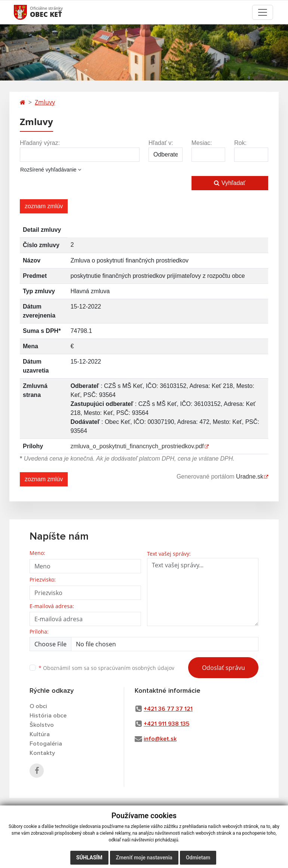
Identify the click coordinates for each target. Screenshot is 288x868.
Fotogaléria (46, 744)
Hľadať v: (161, 143)
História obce (48, 716)
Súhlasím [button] (89, 858)
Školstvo (42, 725)
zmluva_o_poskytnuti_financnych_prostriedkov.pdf (137, 446)
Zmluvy (45, 102)
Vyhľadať (230, 183)
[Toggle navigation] (263, 12)
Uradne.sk (250, 477)
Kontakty (42, 753)
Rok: (240, 143)
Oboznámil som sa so (106, 668)
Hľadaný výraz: (40, 143)
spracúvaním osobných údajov (136, 668)
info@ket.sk (160, 739)
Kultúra (40, 734)
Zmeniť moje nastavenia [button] (144, 858)
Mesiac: (202, 143)
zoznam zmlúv (44, 206)
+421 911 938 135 (166, 724)
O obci (38, 706)
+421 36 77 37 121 (168, 709)
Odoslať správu (223, 668)
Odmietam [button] (198, 858)
